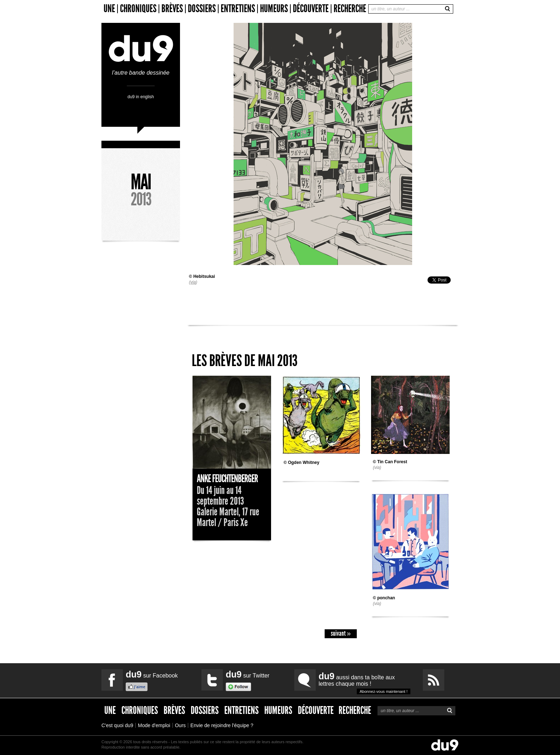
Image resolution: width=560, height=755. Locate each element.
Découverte (311, 9)
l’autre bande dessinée (141, 70)
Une (109, 9)
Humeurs (274, 9)
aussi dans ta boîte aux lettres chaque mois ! (364, 683)
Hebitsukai (204, 276)
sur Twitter (247, 674)
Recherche (350, 9)
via (193, 282)
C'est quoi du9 (117, 725)
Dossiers (202, 9)
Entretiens (238, 9)
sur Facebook (152, 674)
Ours (180, 725)
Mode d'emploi (154, 725)
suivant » (341, 633)
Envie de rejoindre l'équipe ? (222, 725)
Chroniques (138, 9)
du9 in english (141, 97)
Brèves (172, 9)
